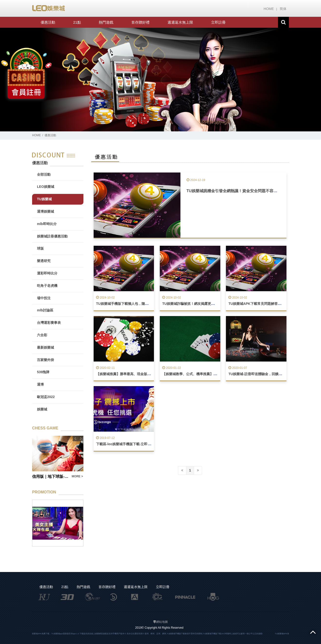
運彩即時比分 (47, 273)
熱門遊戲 (106, 22)
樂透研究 (44, 261)
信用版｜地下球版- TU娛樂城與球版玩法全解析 (50, 476)
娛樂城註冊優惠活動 (52, 236)
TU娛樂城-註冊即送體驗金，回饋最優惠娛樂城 (263, 374)
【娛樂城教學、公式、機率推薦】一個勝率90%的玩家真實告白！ (212, 374)
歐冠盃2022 (46, 397)
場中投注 (44, 298)
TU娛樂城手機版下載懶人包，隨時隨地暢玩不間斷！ (136, 304)
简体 (283, 9)
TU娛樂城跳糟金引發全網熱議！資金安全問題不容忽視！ (236, 191)
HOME (269, 9)
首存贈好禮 (140, 22)
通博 (40, 384)
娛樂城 (42, 409)
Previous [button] (75, 438)
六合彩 (42, 335)
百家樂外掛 (45, 360)
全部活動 (44, 174)
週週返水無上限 (180, 22)
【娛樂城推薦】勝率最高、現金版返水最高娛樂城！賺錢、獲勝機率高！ (151, 374)
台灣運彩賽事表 (49, 323)
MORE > (77, 476)
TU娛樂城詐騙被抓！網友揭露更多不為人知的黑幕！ (202, 304)
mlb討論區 (45, 310)
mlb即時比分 (47, 224)
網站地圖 (162, 622)
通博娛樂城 (45, 211)
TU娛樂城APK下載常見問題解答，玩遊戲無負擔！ (267, 304)
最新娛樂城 (45, 347)
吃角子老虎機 (47, 286)
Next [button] (81, 438)
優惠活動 (48, 22)
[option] (160, 80)
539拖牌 (43, 372)
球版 (40, 248)
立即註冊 (218, 22)
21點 (77, 22)
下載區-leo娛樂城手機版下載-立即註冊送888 (130, 444)
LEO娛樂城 (46, 187)
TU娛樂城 (44, 199)
